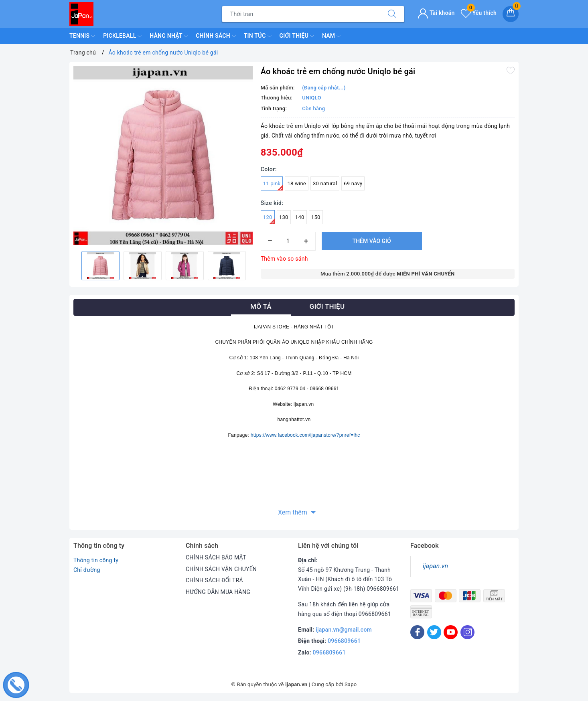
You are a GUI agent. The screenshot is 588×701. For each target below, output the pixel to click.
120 (269, 219)
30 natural (325, 183)
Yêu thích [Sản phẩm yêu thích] (479, 13)
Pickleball (122, 36)
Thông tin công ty (96, 560)
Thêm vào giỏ (372, 241)
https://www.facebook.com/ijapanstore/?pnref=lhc (305, 435)
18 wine (297, 183)
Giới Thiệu (297, 36)
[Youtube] (451, 632)
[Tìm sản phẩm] (301, 14)
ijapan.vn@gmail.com (344, 630)
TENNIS (82, 36)
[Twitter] (434, 632)
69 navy (353, 183)
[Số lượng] (288, 241)
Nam (331, 36)
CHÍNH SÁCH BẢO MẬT (216, 557)
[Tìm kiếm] (392, 14)
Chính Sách (216, 36)
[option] (163, 155)
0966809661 (344, 641)
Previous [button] (73, 265)
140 (300, 217)
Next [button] (253, 265)
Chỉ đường (87, 570)
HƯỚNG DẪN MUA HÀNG (218, 592)
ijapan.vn (435, 566)
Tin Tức (258, 36)
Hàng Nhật (169, 36)
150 (316, 217)
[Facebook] (417, 632)
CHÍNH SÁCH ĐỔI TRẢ (214, 580)
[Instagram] (467, 632)
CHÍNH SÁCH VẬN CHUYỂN (221, 569)
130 (284, 217)
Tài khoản (436, 13)
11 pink (273, 185)
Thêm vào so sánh (284, 259)
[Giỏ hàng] (511, 14)
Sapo (351, 684)
